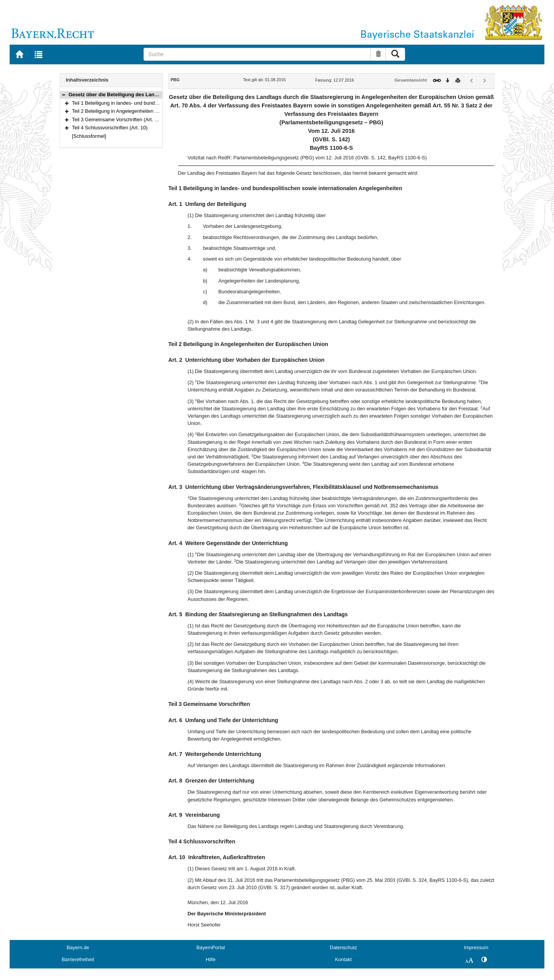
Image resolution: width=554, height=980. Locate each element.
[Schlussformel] (89, 136)
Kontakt (343, 959)
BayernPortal (211, 947)
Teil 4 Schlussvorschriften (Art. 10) (110, 128)
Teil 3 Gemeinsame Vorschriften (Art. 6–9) (118, 120)
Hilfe (211, 959)
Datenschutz (343, 947)
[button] (63, 94)
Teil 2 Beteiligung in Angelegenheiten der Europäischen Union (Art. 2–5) (151, 111)
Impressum (476, 947)
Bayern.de (78, 947)
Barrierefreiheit (78, 959)
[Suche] (257, 54)
